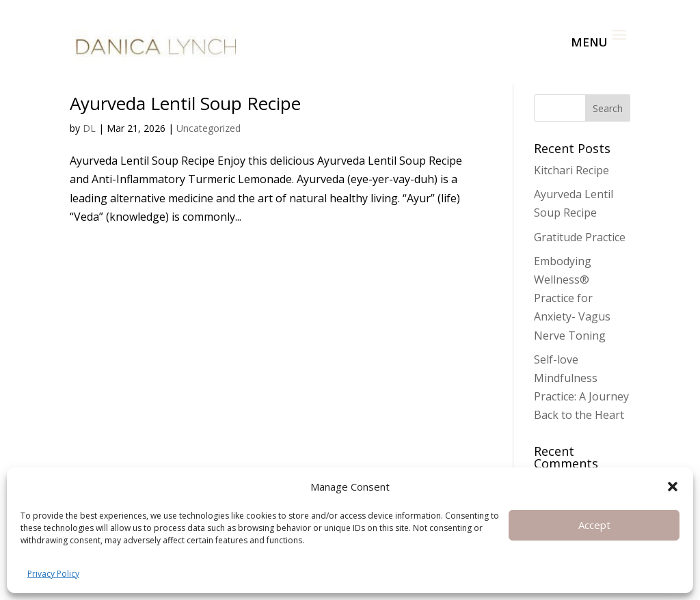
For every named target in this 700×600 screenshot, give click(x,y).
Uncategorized (208, 128)
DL (89, 128)
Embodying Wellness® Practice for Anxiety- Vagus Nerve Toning (572, 298)
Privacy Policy (53, 574)
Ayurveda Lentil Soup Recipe (185, 103)
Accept (594, 525)
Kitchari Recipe (571, 170)
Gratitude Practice (580, 237)
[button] (673, 487)
